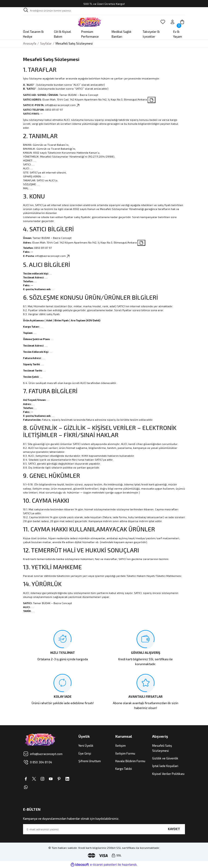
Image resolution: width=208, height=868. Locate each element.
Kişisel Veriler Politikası (168, 774)
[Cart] (182, 22)
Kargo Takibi (124, 769)
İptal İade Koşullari (165, 766)
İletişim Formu (125, 753)
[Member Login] (172, 22)
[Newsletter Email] (104, 829)
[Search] (104, 11)
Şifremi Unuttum (90, 761)
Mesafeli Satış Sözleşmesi (162, 748)
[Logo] (89, 22)
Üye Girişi (85, 753)
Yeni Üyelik (86, 746)
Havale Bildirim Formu (130, 761)
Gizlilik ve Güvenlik (165, 758)
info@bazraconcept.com (63, 105)
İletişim (120, 746)
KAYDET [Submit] (174, 829)
